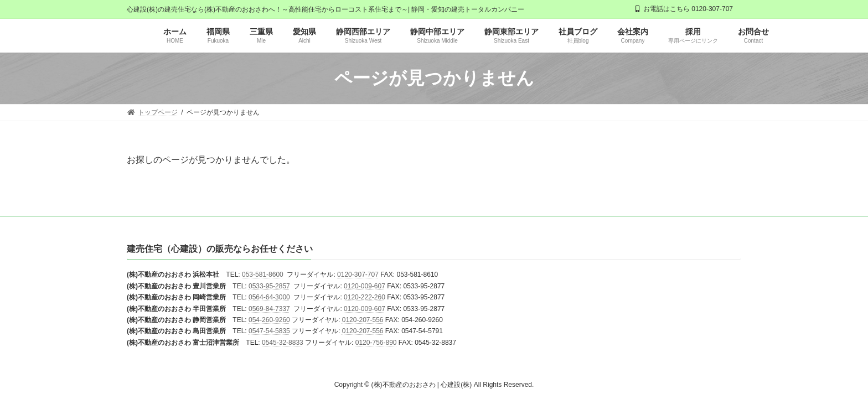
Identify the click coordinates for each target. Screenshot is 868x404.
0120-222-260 (365, 298)
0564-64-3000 (269, 298)
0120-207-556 (363, 320)
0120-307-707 (358, 275)
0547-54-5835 (269, 332)
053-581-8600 (263, 275)
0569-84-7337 (269, 309)
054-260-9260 (269, 320)
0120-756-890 (376, 343)
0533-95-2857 (269, 286)
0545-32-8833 (283, 343)
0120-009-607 (365, 286)
